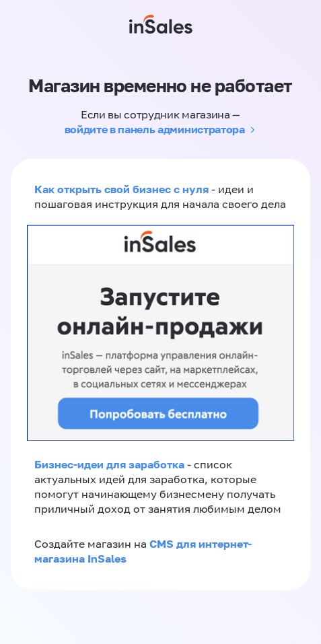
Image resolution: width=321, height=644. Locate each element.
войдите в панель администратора (155, 129)
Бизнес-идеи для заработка (109, 464)
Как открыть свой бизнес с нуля (121, 189)
